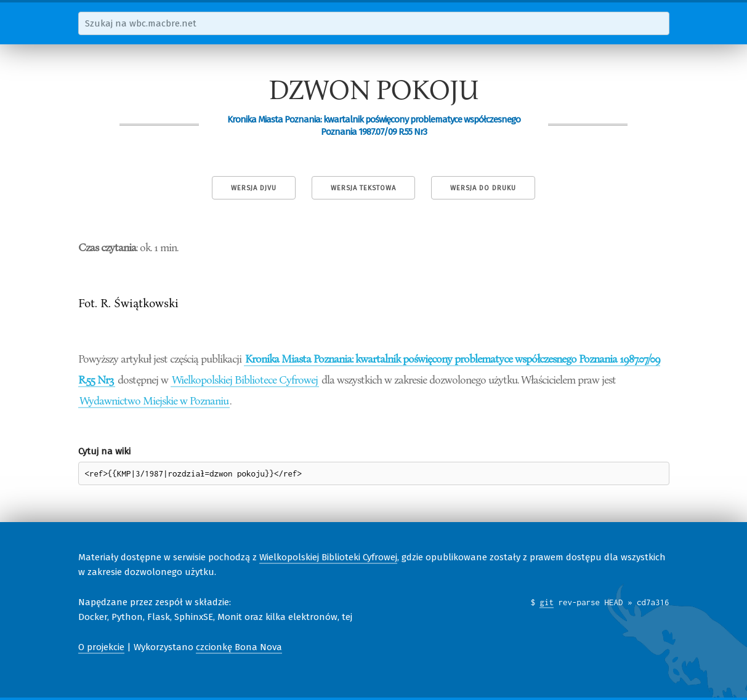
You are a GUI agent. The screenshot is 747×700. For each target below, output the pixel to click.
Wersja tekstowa (363, 188)
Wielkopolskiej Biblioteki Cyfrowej (328, 557)
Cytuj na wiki (104, 451)
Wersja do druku (483, 188)
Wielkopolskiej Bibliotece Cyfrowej (245, 379)
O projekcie (101, 647)
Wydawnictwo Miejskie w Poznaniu (154, 400)
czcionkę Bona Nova (239, 647)
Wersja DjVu (254, 188)
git (547, 602)
